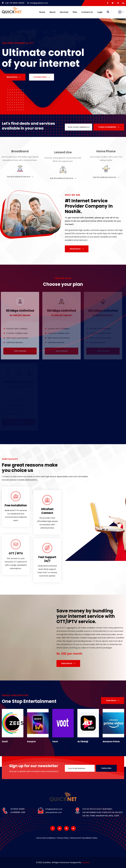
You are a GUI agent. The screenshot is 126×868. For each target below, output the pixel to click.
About (52, 12)
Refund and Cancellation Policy (84, 838)
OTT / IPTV (16, 553)
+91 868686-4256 (18, 812)
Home (42, 12)
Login (100, 12)
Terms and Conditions (46, 838)
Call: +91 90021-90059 (13, 3)
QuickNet (86, 862)
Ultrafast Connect (47, 511)
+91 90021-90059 (17, 809)
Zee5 (5, 741)
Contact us (87, 12)
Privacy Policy (63, 838)
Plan (75, 12)
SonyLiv (31, 741)
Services (64, 12)
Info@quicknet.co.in (38, 3)
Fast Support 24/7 (47, 559)
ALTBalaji (83, 741)
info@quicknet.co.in (54, 809)
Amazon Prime (111, 741)
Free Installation (16, 505)
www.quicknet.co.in (54, 812)
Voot (55, 741)
